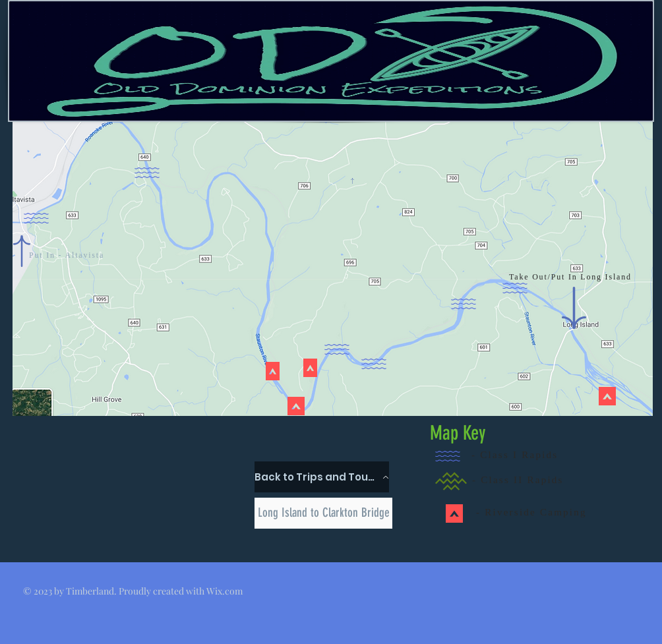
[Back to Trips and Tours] (322, 477)
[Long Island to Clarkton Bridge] (323, 513)
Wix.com (225, 591)
